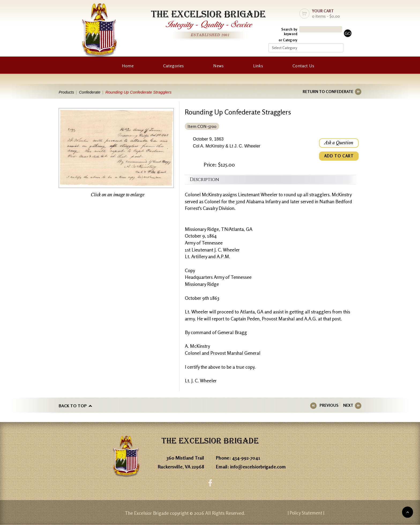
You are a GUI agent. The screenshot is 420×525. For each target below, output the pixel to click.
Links (258, 66)
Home (128, 66)
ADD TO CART (339, 157)
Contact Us (303, 66)
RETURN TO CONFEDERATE (328, 92)
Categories (173, 66)
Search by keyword (289, 32)
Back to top (73, 405)
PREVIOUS (331, 405)
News (218, 66)
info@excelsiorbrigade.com (259, 466)
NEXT (348, 405)
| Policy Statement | (316, 513)
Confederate (91, 92)
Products (67, 92)
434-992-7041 (246, 457)
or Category (288, 40)
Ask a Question (339, 143)
